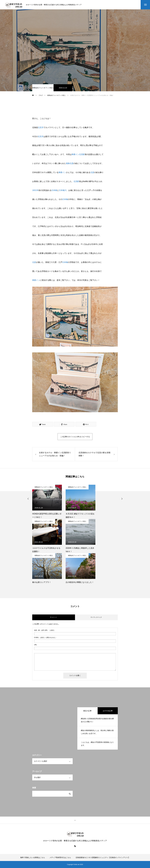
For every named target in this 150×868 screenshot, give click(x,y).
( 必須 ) (44, 630)
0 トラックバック (96, 617)
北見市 (41, 127)
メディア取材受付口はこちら (60, 857)
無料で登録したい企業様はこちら (33, 857)
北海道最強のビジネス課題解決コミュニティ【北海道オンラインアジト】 (103, 857)
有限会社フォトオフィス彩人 (43, 88)
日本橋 (54, 190)
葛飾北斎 (70, 163)
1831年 (35, 190)
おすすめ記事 (108, 711)
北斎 (92, 172)
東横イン (75, 154)
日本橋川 (63, 190)
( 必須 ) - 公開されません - (45, 638)
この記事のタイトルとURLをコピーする (75, 437)
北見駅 (82, 154)
